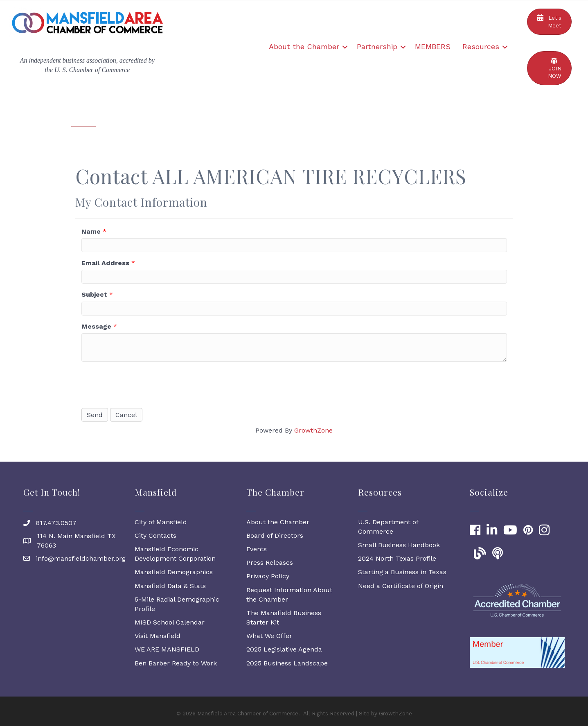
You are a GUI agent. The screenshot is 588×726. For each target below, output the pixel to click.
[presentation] (144, 384)
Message (96, 326)
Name (91, 231)
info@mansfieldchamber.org (81, 558)
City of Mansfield (161, 522)
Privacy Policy (268, 576)
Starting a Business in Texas (402, 572)
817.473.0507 (56, 523)
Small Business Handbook (399, 545)
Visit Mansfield (158, 636)
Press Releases (270, 563)
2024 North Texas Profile (397, 558)
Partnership (377, 46)
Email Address (105, 263)
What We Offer (269, 636)
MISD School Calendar (170, 622)
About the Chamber (304, 46)
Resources (481, 46)
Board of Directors (275, 535)
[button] (549, 22)
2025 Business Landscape (287, 663)
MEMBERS (433, 46)
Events (257, 549)
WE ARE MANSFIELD (167, 649)
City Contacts (155, 535)
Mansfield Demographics (174, 572)
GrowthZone (313, 430)
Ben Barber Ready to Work (176, 663)
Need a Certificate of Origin (401, 586)
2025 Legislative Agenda (284, 649)
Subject (94, 294)
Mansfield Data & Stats (170, 586)
